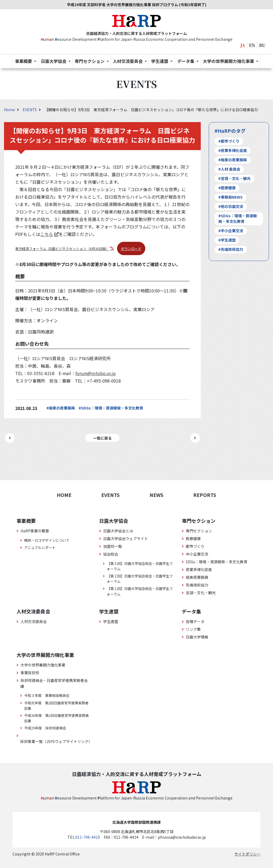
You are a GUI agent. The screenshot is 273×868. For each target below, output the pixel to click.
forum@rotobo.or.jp (96, 373)
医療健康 (193, 539)
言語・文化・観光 (201, 593)
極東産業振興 (197, 577)
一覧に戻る (102, 438)
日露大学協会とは (118, 531)
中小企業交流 (197, 554)
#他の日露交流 (231, 206)
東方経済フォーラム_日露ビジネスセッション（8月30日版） (62, 249)
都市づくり (195, 546)
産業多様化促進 (199, 569)
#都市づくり (229, 141)
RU (262, 45)
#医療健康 (227, 188)
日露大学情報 (197, 637)
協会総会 (111, 554)
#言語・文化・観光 (234, 178)
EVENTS (30, 110)
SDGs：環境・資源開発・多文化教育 (217, 562)
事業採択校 (30, 673)
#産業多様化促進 (233, 150)
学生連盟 (111, 621)
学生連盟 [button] (160, 61)
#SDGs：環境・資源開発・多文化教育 (111, 408)
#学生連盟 (227, 240)
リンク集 (193, 629)
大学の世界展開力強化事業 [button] (229, 61)
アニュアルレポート (40, 547)
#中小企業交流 (231, 231)
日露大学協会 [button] (54, 61)
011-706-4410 (88, 837)
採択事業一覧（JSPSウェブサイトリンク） (56, 741)
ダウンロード (131, 249)
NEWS (156, 495)
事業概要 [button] (24, 61)
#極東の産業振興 (61, 408)
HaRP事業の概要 (35, 531)
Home (10, 110)
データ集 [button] (186, 61)
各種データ (195, 621)
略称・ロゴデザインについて (47, 540)
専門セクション (199, 531)
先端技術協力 (197, 585)
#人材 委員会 (229, 169)
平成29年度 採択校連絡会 (45, 728)
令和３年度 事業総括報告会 (47, 695)
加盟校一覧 (113, 546)
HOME (64, 495)
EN (252, 45)
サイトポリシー (247, 854)
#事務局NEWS (230, 197)
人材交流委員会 (34, 621)
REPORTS (205, 495)
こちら (47, 234)
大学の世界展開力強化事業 (43, 665)
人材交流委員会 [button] (128, 61)
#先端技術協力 (231, 249)
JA (243, 45)
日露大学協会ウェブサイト (126, 539)
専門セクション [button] (90, 61)
